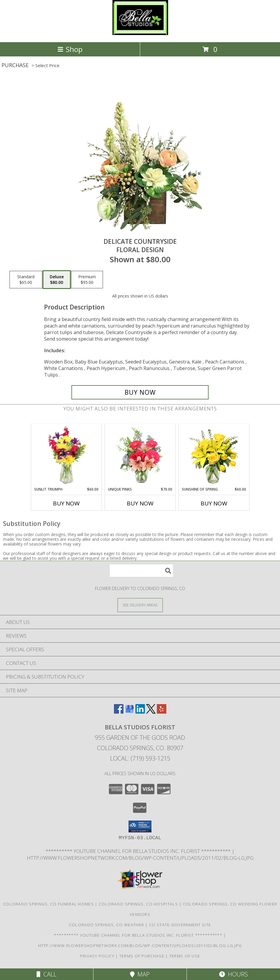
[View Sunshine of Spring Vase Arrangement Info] (214, 455)
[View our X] (151, 712)
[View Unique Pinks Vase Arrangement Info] (140, 455)
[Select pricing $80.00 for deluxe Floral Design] (57, 280)
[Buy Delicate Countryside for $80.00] (140, 392)
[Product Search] (141, 571)
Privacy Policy (97, 956)
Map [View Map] (140, 974)
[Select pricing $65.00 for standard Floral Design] (26, 280)
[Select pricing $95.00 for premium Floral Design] (87, 280)
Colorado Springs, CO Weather (107, 925)
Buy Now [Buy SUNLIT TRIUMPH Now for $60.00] (66, 503)
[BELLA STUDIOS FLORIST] (140, 33)
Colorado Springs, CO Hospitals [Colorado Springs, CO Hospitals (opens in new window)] (138, 904)
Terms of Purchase (142, 956)
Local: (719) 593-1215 (140, 758)
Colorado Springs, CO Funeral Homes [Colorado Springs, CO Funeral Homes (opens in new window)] (48, 904)
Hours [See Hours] (233, 974)
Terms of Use (185, 956)
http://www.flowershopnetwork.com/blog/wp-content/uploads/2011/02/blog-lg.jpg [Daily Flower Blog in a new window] (140, 858)
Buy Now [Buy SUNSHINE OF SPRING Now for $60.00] (214, 503)
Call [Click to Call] (47, 974)
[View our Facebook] (119, 712)
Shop (70, 49)
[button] (140, 826)
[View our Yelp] (162, 712)
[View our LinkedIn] (140, 712)
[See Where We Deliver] (140, 605)
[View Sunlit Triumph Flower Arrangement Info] (66, 455)
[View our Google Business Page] (129, 712)
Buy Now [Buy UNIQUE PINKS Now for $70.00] (140, 503)
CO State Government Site (180, 925)
